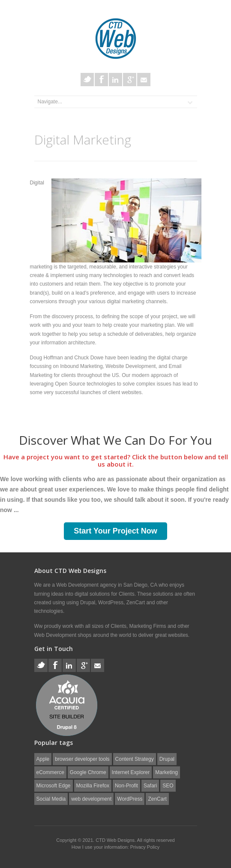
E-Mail (144, 80)
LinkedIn (115, 80)
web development (91, 799)
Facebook (101, 80)
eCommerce (50, 772)
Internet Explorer (131, 772)
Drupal (167, 759)
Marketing (166, 772)
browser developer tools (82, 759)
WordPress (130, 799)
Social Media (51, 799)
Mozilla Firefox (93, 786)
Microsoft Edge (54, 786)
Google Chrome (88, 772)
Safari (150, 786)
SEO (168, 786)
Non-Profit (126, 786)
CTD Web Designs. (116, 840)
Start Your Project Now (115, 531)
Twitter (87, 80)
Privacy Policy (145, 847)
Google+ (130, 80)
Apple (43, 759)
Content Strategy (135, 759)
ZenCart (157, 799)
